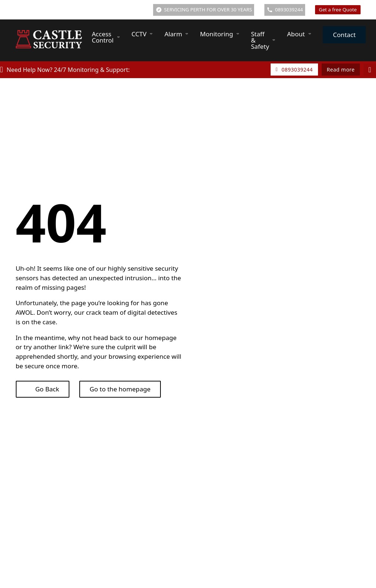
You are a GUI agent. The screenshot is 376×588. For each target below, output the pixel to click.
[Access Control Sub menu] (118, 37)
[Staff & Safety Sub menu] (274, 40)
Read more (341, 70)
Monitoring (217, 34)
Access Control (103, 37)
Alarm (173, 34)
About (296, 34)
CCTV (139, 34)
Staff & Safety (260, 40)
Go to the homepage (120, 389)
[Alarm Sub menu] (187, 34)
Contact (344, 35)
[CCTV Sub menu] (151, 34)
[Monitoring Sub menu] (238, 34)
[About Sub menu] (310, 34)
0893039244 (294, 70)
